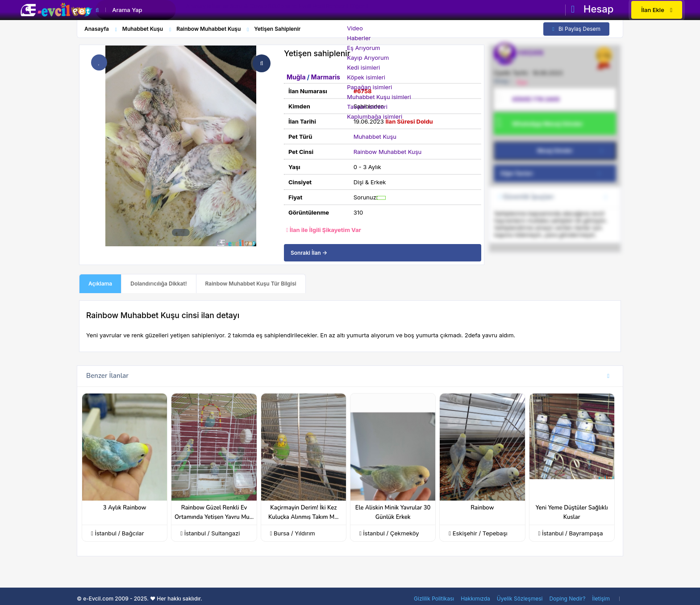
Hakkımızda (475, 599)
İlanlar (235, 11)
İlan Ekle (657, 10)
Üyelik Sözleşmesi (520, 599)
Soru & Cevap (273, 11)
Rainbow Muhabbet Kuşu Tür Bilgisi (251, 284)
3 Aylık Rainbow (125, 508)
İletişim (601, 599)
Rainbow (482, 508)
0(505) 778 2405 (536, 99)
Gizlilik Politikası (434, 599)
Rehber (388, 11)
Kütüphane (317, 11)
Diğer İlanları (554, 174)
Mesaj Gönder (572, 151)
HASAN (531, 53)
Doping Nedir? (567, 599)
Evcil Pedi (355, 11)
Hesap (592, 9)
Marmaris (326, 77)
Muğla (297, 77)
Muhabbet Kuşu (375, 137)
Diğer (422, 11)
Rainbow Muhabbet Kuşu (388, 152)
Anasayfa (203, 11)
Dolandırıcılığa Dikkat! (158, 284)
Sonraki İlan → (309, 253)
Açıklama (100, 284)
